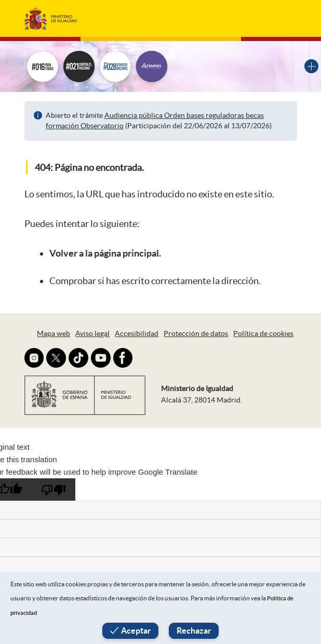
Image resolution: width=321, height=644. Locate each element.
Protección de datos (196, 333)
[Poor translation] (53, 489)
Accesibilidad (137, 333)
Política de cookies (263, 333)
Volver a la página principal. (105, 253)
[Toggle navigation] (282, 18)
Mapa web (53, 333)
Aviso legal (92, 333)
